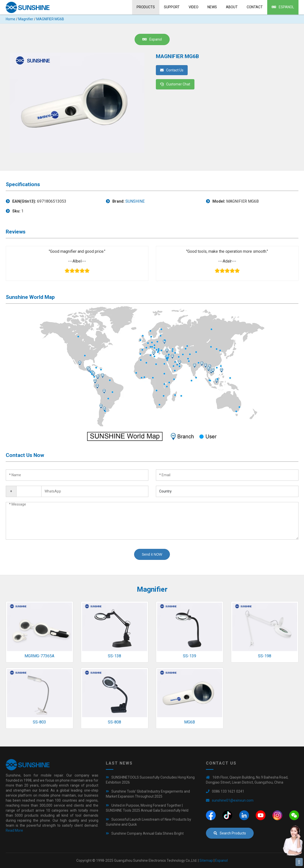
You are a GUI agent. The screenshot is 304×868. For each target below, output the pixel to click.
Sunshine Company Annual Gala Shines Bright (147, 833)
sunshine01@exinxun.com (233, 800)
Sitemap (206, 860)
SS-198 (265, 656)
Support (172, 7)
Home (11, 19)
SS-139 (190, 656)
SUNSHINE (135, 201)
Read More (14, 830)
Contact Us (172, 70)
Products (146, 7)
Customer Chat (175, 84)
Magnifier (26, 19)
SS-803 (39, 722)
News (212, 7)
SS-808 (114, 722)
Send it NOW (152, 554)
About (232, 7)
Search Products (230, 833)
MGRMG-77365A (39, 656)
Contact (255, 7)
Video (194, 7)
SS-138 (114, 656)
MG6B (190, 722)
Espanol (283, 7)
